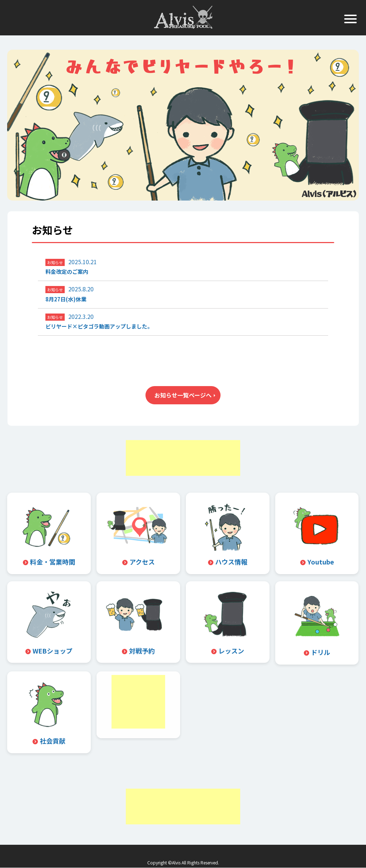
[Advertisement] (183, 458)
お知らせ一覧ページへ (183, 395)
